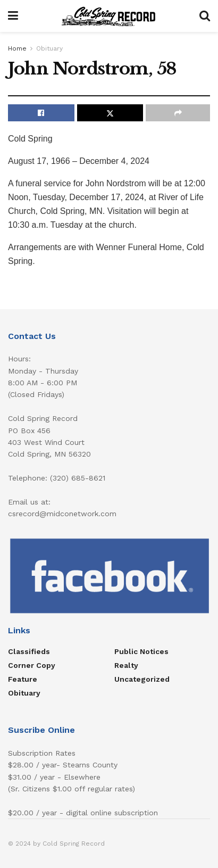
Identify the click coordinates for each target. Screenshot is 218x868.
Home (17, 48)
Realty (126, 665)
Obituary (49, 48)
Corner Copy (32, 665)
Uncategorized (142, 679)
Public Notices (141, 651)
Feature (23, 679)
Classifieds (29, 651)
